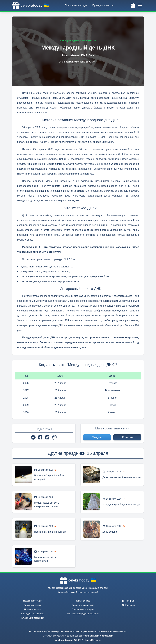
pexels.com (107, 636)
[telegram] (33, 437)
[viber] (54, 437)
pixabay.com (93, 636)
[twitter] (47, 437)
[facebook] (40, 437)
